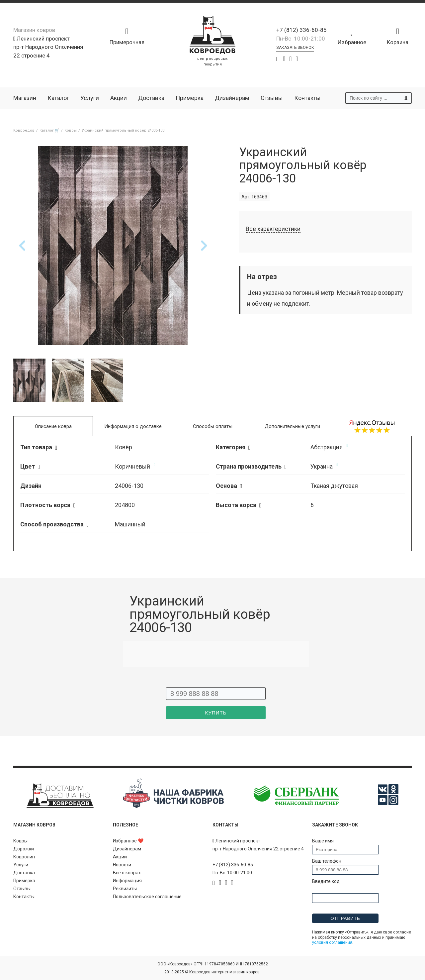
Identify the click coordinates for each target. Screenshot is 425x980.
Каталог (58, 98)
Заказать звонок (295, 48)
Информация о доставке (133, 426)
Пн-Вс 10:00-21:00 (301, 39)
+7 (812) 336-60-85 (301, 30)
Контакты (307, 98)
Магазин (25, 98)
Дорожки (24, 849)
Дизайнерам (232, 98)
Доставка (151, 98)
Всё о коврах (127, 873)
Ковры (20, 841)
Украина (322, 466)
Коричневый (132, 466)
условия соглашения (332, 942)
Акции (119, 98)
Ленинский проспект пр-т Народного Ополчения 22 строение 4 (48, 47)
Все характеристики (273, 229)
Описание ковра (53, 426)
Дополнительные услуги (292, 426)
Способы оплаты (213, 426)
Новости (122, 865)
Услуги (90, 98)
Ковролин (24, 857)
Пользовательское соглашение (147, 897)
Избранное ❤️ (128, 841)
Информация (127, 881)
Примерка (190, 98)
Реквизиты (125, 889)
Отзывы (272, 98)
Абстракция (327, 447)
